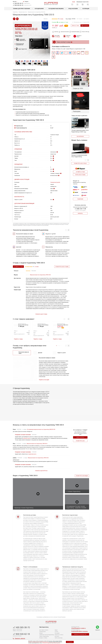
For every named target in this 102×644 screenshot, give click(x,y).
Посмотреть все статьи (80, 163)
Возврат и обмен (43, 638)
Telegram (26, 2)
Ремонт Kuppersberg (44, 636)
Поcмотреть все (80, 441)
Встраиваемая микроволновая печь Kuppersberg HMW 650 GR (41, 429)
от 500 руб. (58, 37)
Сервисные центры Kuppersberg (47, 635)
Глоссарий (57, 633)
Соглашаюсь (70, 642)
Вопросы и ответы (59, 635)
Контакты (57, 636)
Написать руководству (80, 634)
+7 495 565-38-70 (18, 3)
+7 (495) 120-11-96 (80, 207)
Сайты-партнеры (59, 638)
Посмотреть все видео (82, 476)
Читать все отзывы (80, 175)
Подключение (43, 632)
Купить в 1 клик (75, 26)
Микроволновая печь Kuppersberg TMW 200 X (37, 444)
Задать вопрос (80, 437)
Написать (80, 212)
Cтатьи (56, 632)
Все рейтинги (80, 136)
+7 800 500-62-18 (18, 5)
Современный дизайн (55, 182)
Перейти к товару (18, 339)
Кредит (41, 633)
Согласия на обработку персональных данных (51, 643)
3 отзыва (61, 19)
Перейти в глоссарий (44, 380)
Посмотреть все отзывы (62, 267)
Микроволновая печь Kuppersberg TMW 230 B (38, 458)
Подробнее (80, 197)
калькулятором (27, 438)
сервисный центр (32, 454)
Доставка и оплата (44, 630)
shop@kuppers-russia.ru (79, 628)
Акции (74, 2)
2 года (68, 37)
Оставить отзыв (80, 172)
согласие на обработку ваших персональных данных (38, 642)
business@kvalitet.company (80, 631)
